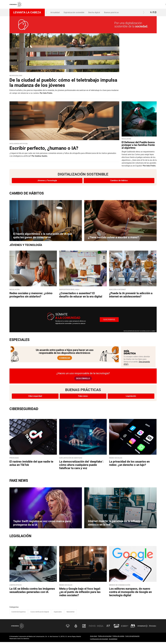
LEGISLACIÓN (20, 538)
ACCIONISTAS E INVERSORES (145, 4)
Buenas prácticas (111, 12)
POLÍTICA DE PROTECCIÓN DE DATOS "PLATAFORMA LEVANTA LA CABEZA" (140, 331)
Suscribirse (109, 319)
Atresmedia (18, 628)
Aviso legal (94, 638)
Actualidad (55, 12)
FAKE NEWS (19, 483)
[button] (47, 12)
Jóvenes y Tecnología (47, 180)
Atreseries (108, 628)
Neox (84, 628)
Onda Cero (116, 628)
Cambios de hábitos (119, 180)
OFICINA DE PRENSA (122, 4)
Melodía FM (133, 628)
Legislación (131, 398)
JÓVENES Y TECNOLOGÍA (26, 245)
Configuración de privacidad (99, 641)
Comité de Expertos (19, 614)
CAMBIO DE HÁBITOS (27, 193)
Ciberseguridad (35, 398)
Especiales (58, 614)
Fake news (83, 398)
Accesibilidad (113, 641)
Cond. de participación (132, 638)
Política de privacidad (105, 638)
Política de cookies (118, 638)
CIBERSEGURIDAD (24, 411)
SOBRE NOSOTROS (103, 4)
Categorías (14, 609)
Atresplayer (143, 628)
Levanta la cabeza (27, 12)
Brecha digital (94, 12)
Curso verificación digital (40, 614)
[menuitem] (103, 4)
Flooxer (153, 628)
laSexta (76, 628)
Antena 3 (68, 628)
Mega (100, 628)
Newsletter (71, 614)
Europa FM (125, 628)
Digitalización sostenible (74, 12)
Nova (92, 628)
